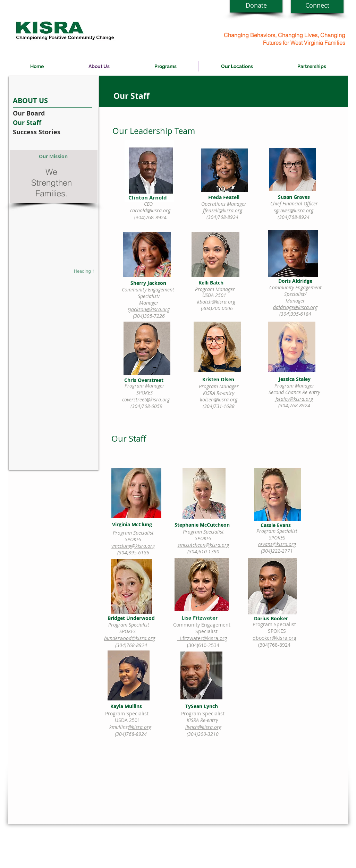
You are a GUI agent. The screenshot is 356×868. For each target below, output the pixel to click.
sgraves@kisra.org (294, 210)
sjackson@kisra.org (149, 309)
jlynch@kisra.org (203, 727)
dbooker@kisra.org (274, 638)
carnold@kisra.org (150, 210)
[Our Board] (41, 113)
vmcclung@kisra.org (133, 546)
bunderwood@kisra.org (130, 638)
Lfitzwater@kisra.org (204, 638)
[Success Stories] (41, 132)
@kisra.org (139, 727)
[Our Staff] (41, 123)
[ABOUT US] (41, 100)
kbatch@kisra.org (216, 302)
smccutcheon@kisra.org (203, 545)
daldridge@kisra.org (295, 307)
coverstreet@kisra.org (146, 399)
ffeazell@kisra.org (223, 210)
